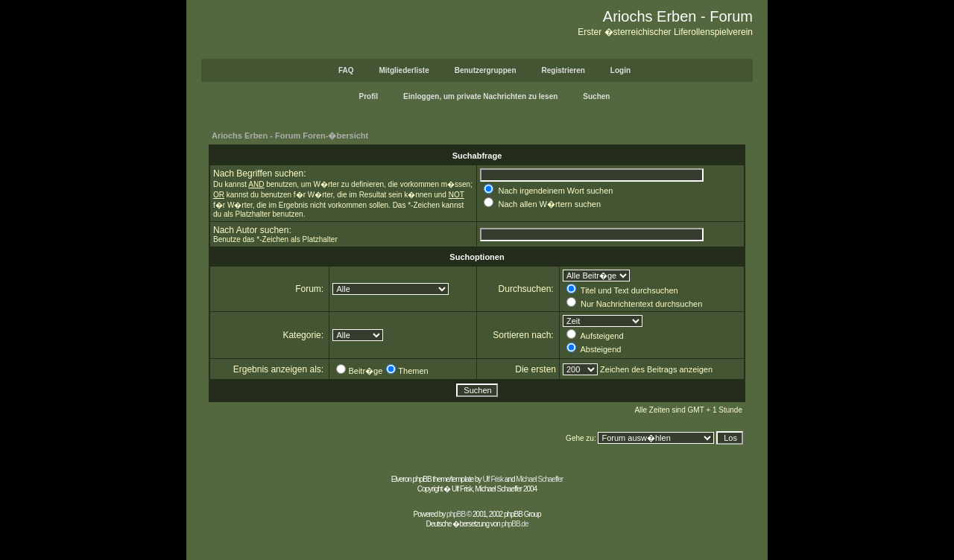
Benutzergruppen (486, 70)
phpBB (456, 514)
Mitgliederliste (404, 70)
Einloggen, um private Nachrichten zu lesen (480, 96)
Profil (369, 96)
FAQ (346, 70)
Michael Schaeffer (539, 479)
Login (620, 70)
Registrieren (563, 70)
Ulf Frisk (493, 479)
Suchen (596, 96)
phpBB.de (515, 524)
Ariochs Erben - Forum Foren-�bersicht (290, 136)
